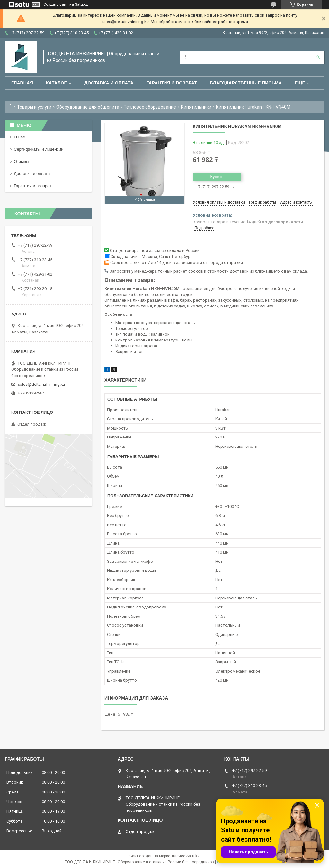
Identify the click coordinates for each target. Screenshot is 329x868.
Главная (22, 83)
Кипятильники (196, 107)
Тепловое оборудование (150, 107)
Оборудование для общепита (88, 107)
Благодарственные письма (246, 83)
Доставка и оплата (109, 83)
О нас (19, 137)
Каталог (56, 83)
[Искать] (318, 57)
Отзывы (22, 161)
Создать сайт (56, 4)
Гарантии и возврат (33, 186)
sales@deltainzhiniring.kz (41, 384)
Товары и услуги (34, 107)
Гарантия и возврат (172, 83)
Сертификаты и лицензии (39, 149)
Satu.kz (193, 856)
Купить (217, 177)
